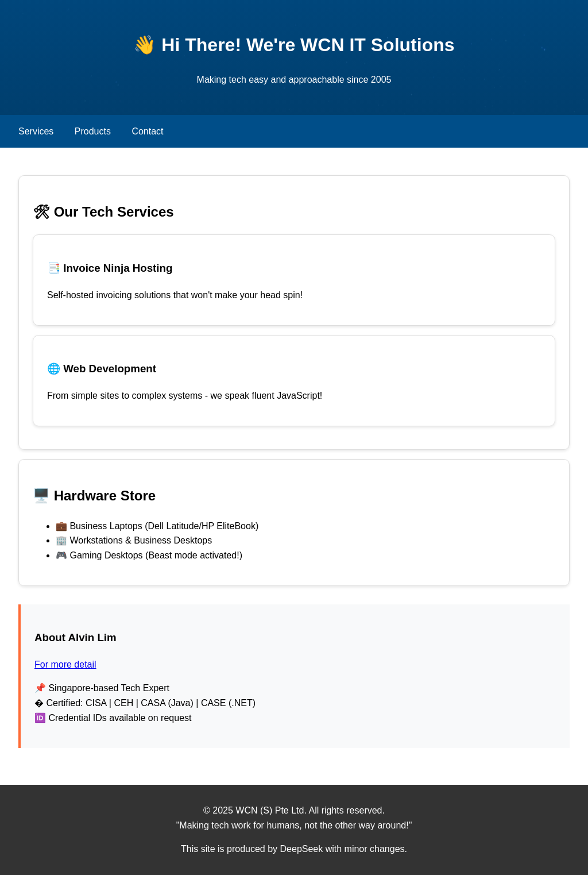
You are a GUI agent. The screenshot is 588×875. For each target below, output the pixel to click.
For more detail (65, 664)
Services (36, 131)
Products (93, 131)
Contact (147, 131)
